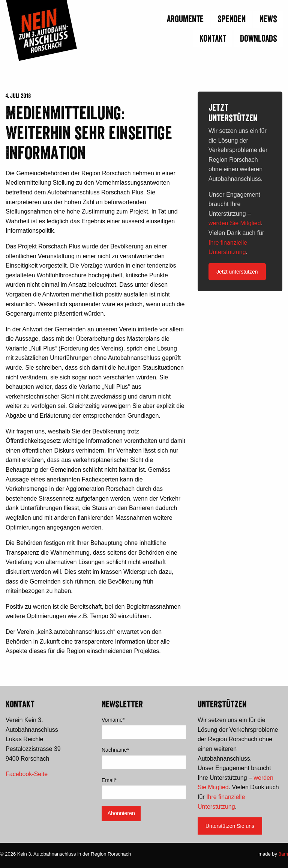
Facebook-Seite (27, 774)
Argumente (185, 19)
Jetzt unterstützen (237, 272)
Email (109, 780)
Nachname (115, 750)
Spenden (232, 19)
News (268, 19)
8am (283, 854)
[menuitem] (267, 20)
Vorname (113, 720)
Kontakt (213, 38)
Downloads (259, 38)
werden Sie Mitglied (235, 223)
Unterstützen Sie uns (230, 826)
